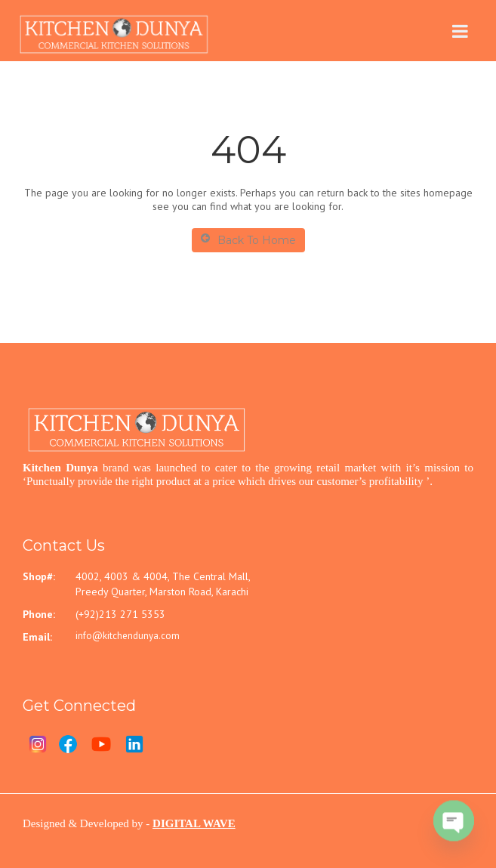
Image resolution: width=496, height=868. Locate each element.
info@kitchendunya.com (128, 636)
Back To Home (248, 240)
